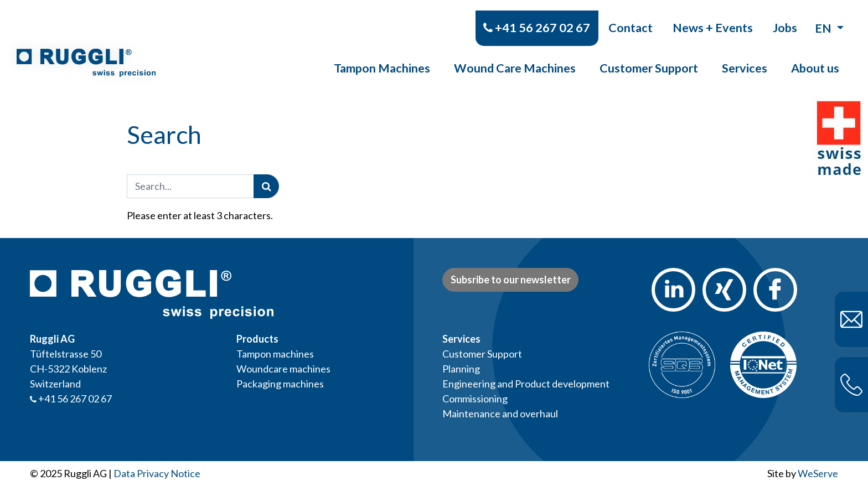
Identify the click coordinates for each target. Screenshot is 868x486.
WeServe (818, 473)
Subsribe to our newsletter (511, 280)
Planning (461, 369)
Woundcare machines (283, 369)
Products (257, 339)
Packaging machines (280, 384)
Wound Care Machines (515, 58)
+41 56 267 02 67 (537, 17)
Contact (631, 17)
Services (745, 58)
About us (815, 58)
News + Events (713, 17)
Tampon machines (275, 354)
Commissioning (475, 399)
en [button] (824, 17)
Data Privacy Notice (157, 473)
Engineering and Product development (526, 384)
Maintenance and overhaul (500, 413)
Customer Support (649, 58)
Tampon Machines (382, 58)
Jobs (785, 17)
